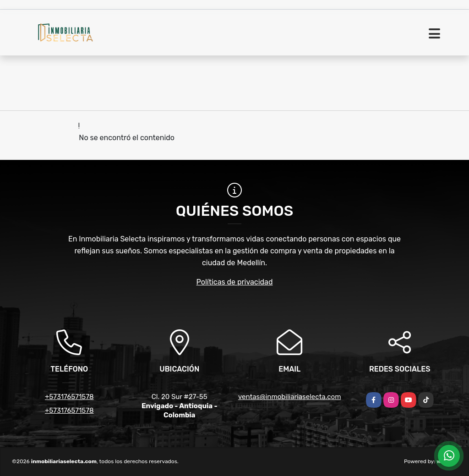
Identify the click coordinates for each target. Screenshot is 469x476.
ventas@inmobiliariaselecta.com (289, 397)
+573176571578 (69, 397)
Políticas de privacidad (235, 282)
